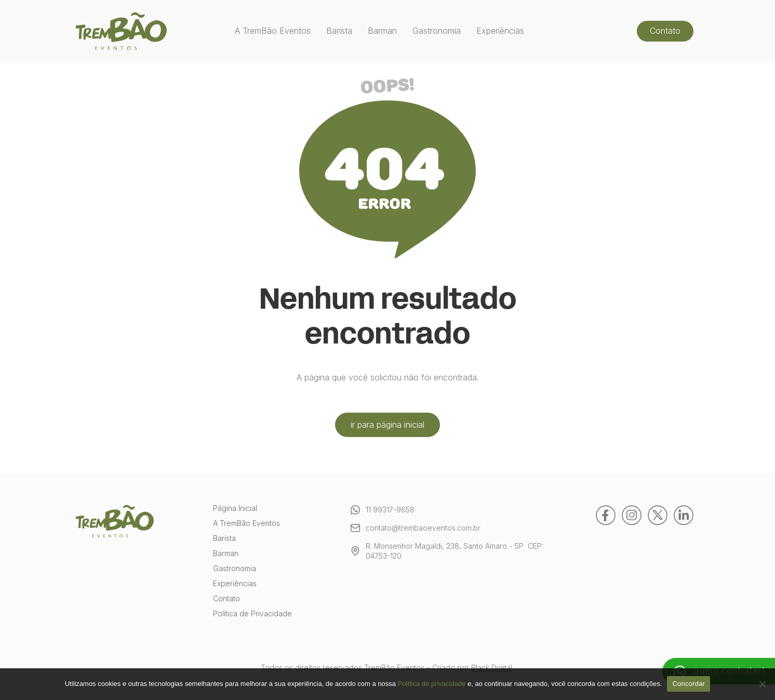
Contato (665, 31)
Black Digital (492, 668)
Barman (382, 31)
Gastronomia (437, 31)
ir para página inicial (387, 425)
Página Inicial (235, 509)
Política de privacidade (432, 684)
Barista (339, 31)
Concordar (689, 684)
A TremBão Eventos (273, 31)
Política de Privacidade (252, 614)
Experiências (500, 31)
